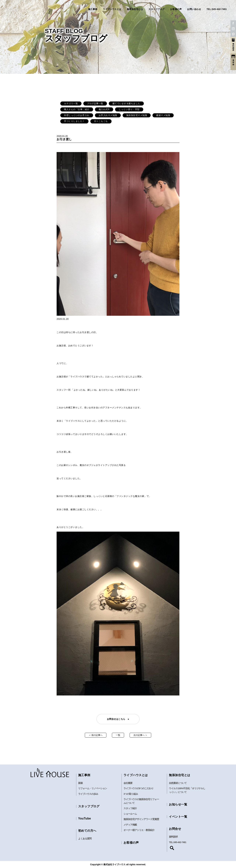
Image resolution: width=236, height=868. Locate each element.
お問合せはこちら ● (118, 719)
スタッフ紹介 (130, 808)
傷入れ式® (104, 109)
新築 (80, 783)
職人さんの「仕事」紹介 (77, 109)
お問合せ (175, 829)
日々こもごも (101, 121)
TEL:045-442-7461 (217, 9)
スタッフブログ (157, 9)
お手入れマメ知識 (108, 115)
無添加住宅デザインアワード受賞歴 (141, 819)
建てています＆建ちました (126, 104)
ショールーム (130, 814)
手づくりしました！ (74, 121)
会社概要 (128, 783)
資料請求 (173, 837)
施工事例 (93, 9)
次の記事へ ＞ (140, 735)
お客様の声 (176, 9)
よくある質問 (85, 839)
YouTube (85, 818)
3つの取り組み (131, 794)
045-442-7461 (180, 842)
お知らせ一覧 (178, 804)
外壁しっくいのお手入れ (77, 115)
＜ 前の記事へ (96, 735)
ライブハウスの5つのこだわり (138, 788)
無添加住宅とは (135, 9)
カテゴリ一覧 (71, 104)
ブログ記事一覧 (95, 104)
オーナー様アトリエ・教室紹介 (139, 830)
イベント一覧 (178, 817)
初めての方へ (87, 831)
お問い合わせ (194, 9)
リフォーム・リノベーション (93, 788)
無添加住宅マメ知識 (137, 115)
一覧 (118, 735)
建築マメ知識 (163, 115)
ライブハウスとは (112, 9)
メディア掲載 (130, 825)
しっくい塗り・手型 (129, 109)
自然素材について (178, 783)
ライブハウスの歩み (88, 794)
